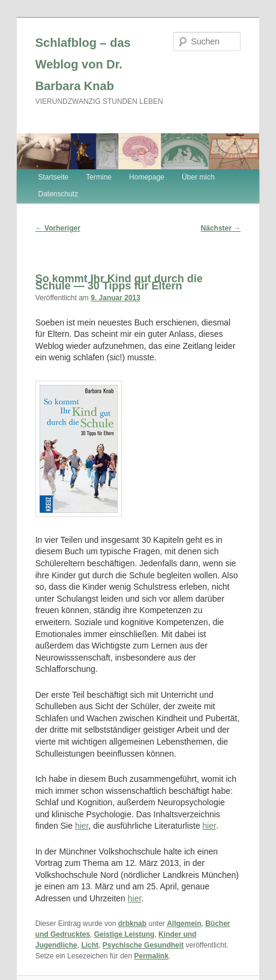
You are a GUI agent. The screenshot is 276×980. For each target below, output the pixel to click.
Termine (99, 177)
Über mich (198, 177)
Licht (90, 945)
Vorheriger (58, 228)
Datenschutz (58, 194)
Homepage (147, 177)
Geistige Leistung (124, 934)
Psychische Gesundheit (143, 945)
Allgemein (184, 924)
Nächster (221, 228)
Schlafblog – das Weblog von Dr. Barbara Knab (83, 64)
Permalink (151, 956)
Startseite (54, 177)
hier (82, 826)
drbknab (132, 924)
